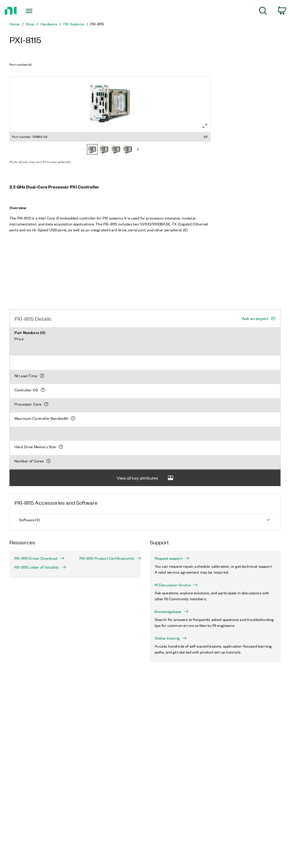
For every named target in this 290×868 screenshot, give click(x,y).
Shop (30, 24)
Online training (171, 638)
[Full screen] (205, 126)
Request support (172, 558)
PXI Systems (74, 24)
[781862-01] (104, 150)
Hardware (49, 24)
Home (15, 24)
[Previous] (82, 150)
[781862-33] (92, 150)
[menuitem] (263, 12)
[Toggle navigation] (39, 11)
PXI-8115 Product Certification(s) (107, 558)
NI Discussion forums (176, 585)
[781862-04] (116, 150)
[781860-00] (128, 150)
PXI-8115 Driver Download (39, 558)
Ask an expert (255, 318)
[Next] (138, 150)
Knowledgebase (172, 612)
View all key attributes (145, 478)
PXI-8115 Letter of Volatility (40, 567)
